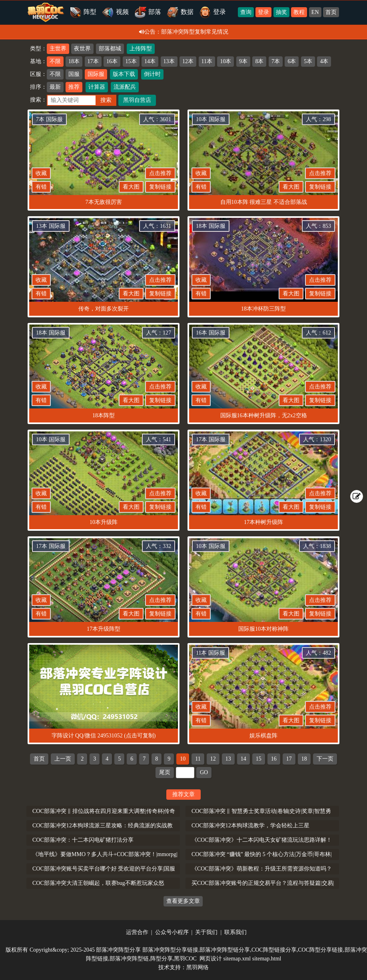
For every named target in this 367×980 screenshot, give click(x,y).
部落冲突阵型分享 (118, 950)
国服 (74, 74)
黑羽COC (185, 959)
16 (274, 759)
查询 (246, 12)
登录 (263, 12)
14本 (150, 61)
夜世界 (82, 49)
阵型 (83, 12)
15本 (131, 61)
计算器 (97, 87)
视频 (115, 12)
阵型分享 (162, 959)
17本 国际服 (211, 439)
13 (228, 759)
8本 (259, 61)
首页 (331, 12)
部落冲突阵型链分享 (225, 950)
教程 (299, 12)
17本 (93, 61)
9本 (243, 61)
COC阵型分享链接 (320, 950)
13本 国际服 (51, 226)
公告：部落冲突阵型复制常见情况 (184, 32)
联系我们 (235, 932)
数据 (180, 12)
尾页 (165, 772)
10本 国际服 (211, 119)
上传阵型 (141, 49)
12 (213, 759)
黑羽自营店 (137, 100)
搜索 (106, 100)
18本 (74, 61)
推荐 (74, 87)
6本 (292, 61)
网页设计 (211, 959)
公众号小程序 (172, 932)
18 (304, 759)
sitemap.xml (237, 959)
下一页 (325, 759)
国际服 (96, 74)
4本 (324, 61)
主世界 (58, 49)
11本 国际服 (210, 653)
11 (198, 759)
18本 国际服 (211, 226)
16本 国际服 (211, 333)
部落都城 (110, 49)
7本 (276, 61)
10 (183, 759)
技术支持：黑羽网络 (183, 967)
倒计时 (152, 74)
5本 (308, 61)
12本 (188, 61)
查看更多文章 (183, 901)
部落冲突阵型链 (129, 959)
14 (243, 759)
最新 (55, 87)
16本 (112, 61)
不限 (55, 61)
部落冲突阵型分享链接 (170, 950)
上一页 (63, 759)
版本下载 (124, 74)
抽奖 (281, 12)
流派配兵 (125, 87)
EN (315, 12)
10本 (225, 61)
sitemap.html (267, 959)
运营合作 (137, 932)
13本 (169, 61)
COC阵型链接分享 (274, 950)
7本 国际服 (49, 119)
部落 (148, 12)
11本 (207, 61)
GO (204, 772)
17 (289, 759)
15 (259, 759)
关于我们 (206, 932)
